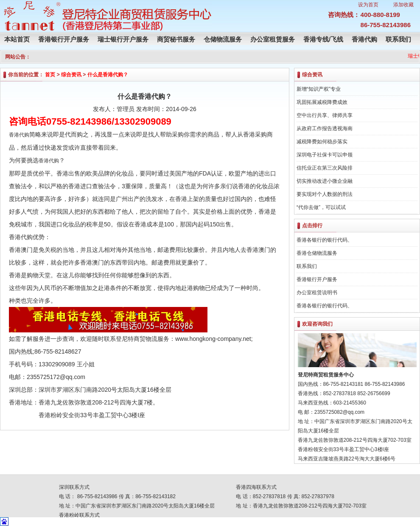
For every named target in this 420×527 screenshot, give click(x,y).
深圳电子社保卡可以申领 (325, 155)
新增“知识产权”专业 (319, 89)
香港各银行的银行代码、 (325, 240)
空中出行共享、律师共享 (325, 115)
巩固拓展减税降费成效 (322, 102)
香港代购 (364, 39)
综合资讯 (71, 75)
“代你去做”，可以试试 (321, 207)
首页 (50, 75)
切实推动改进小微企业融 (325, 181)
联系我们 (398, 39)
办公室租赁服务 (273, 39)
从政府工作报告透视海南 (325, 128)
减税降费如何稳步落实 (322, 142)
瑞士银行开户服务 (123, 39)
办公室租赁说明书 (317, 293)
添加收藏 (403, 5)
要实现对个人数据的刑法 (325, 194)
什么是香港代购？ (108, 75)
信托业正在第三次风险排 (325, 168)
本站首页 (17, 39)
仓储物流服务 (223, 39)
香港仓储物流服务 (317, 253)
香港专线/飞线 (323, 39)
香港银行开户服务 (64, 39)
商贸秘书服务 (176, 39)
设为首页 (368, 5)
